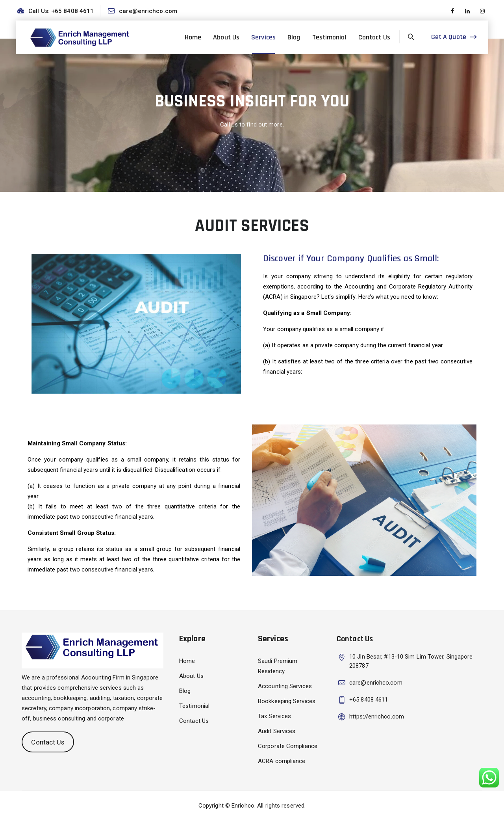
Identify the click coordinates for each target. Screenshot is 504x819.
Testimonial (329, 37)
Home (193, 37)
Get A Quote (449, 37)
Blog (294, 37)
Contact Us (374, 37)
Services (263, 37)
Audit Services (277, 731)
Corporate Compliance (288, 746)
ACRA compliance (282, 761)
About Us (226, 37)
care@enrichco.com (148, 11)
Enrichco (243, 806)
